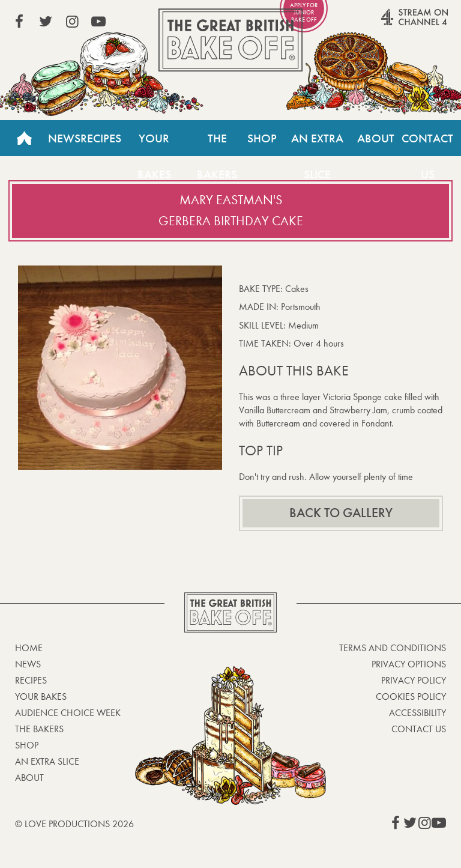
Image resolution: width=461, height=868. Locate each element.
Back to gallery (341, 513)
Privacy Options (409, 664)
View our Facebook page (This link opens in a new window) (19, 22)
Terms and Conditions (393, 648)
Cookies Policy (411, 697)
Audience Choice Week (68, 713)
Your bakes (41, 697)
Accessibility (417, 713)
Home (24, 138)
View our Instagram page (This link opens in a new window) (72, 22)
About (376, 138)
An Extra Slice (317, 144)
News (64, 138)
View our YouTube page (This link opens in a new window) (98, 22)
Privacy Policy (414, 680)
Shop (262, 138)
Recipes (101, 138)
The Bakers (217, 144)
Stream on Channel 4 (391, 23)
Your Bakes (154, 144)
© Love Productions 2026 (74, 824)
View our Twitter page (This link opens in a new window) (46, 22)
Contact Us (419, 729)
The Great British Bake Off (230, 40)
